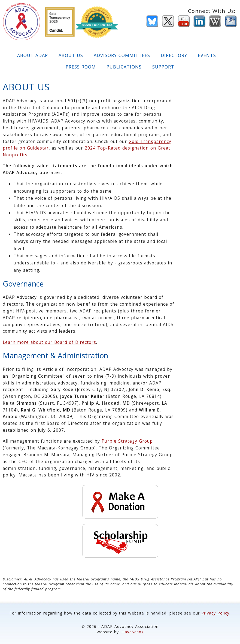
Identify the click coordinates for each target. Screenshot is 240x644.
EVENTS (207, 55)
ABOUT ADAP (33, 55)
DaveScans (133, 632)
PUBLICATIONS (124, 67)
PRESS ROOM (81, 67)
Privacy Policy (215, 613)
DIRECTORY (174, 55)
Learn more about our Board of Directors (49, 342)
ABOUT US (71, 55)
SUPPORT (163, 67)
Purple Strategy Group (127, 441)
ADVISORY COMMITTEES (122, 55)
